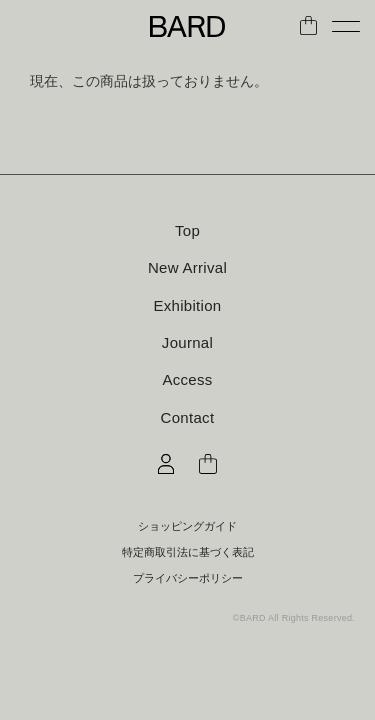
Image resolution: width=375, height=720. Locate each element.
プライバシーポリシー (188, 578)
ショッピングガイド (187, 526)
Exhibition (187, 305)
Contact (188, 417)
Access (187, 379)
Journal (187, 342)
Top (187, 230)
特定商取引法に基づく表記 (188, 552)
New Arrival (187, 267)
